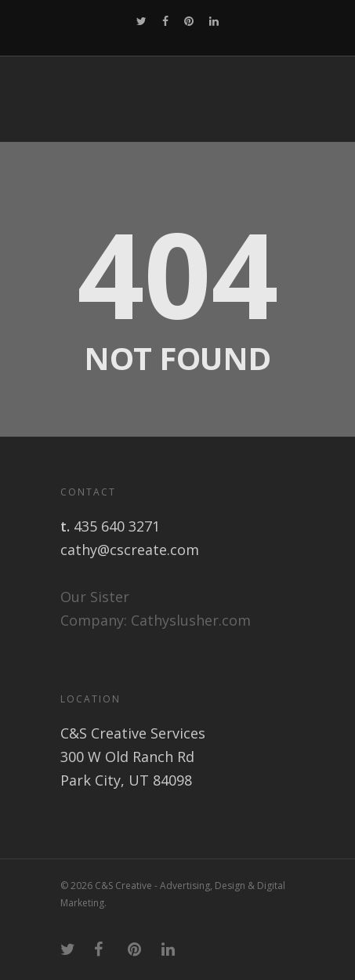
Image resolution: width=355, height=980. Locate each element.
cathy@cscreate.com (130, 550)
